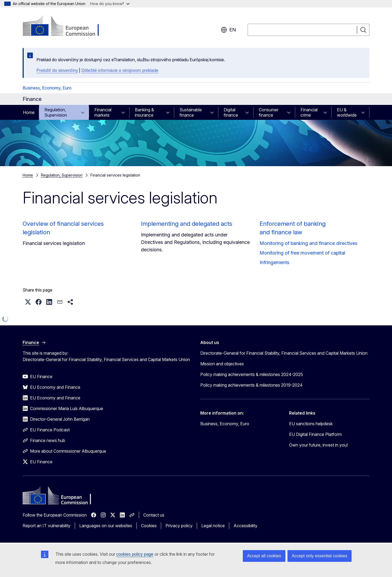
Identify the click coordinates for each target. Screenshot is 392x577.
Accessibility (245, 526)
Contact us (154, 515)
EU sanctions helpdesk (311, 424)
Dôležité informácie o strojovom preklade (120, 70)
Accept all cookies (264, 556)
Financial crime (309, 112)
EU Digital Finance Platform (315, 434)
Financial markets (103, 112)
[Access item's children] (84, 112)
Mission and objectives (222, 364)
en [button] (228, 30)
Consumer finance (269, 112)
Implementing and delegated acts (187, 224)
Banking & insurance (144, 112)
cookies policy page (135, 554)
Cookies (149, 526)
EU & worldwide (347, 112)
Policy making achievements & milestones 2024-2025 (252, 374)
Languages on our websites (106, 526)
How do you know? (110, 4)
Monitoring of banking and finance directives (308, 243)
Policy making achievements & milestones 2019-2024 (251, 385)
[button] (28, 302)
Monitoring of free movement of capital (302, 253)
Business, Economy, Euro (47, 88)
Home (29, 112)
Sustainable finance (191, 112)
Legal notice (213, 526)
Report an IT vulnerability (47, 526)
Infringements (274, 262)
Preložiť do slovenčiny (57, 70)
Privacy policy (179, 526)
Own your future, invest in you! (318, 445)
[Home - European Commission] (66, 27)
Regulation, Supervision (56, 112)
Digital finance (231, 112)
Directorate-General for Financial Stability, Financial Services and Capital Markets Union (284, 353)
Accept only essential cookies (320, 556)
